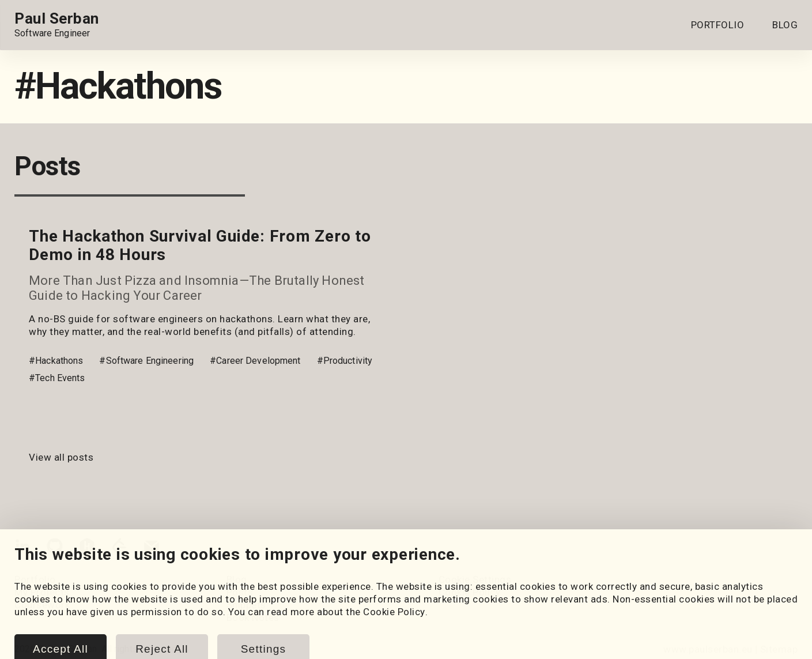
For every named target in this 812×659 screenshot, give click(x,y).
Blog (237, 579)
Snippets (246, 605)
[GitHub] (55, 549)
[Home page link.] (57, 25)
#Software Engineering (146, 361)
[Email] (152, 549)
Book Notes (253, 617)
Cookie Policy (470, 592)
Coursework (42, 605)
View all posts (61, 457)
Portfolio (35, 579)
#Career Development (255, 361)
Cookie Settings (475, 579)
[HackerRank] (87, 549)
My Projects (42, 592)
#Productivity (345, 361)
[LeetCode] (119, 549)
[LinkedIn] (22, 549)
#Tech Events (57, 378)
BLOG (785, 25)
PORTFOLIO (718, 25)
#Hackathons (56, 361)
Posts (240, 592)
